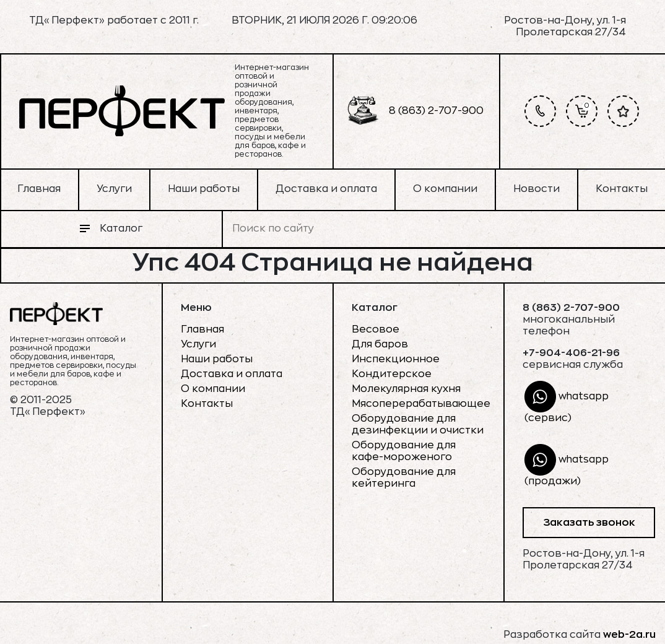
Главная (39, 189)
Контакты (622, 189)
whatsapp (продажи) (567, 465)
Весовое (376, 329)
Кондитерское (392, 374)
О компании (445, 189)
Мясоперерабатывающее (421, 404)
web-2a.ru (629, 635)
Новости (537, 189)
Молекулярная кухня (406, 389)
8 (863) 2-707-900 (415, 111)
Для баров (380, 344)
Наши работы (204, 189)
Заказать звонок (589, 523)
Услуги (114, 189)
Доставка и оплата (326, 189)
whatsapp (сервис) (567, 402)
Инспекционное (396, 359)
